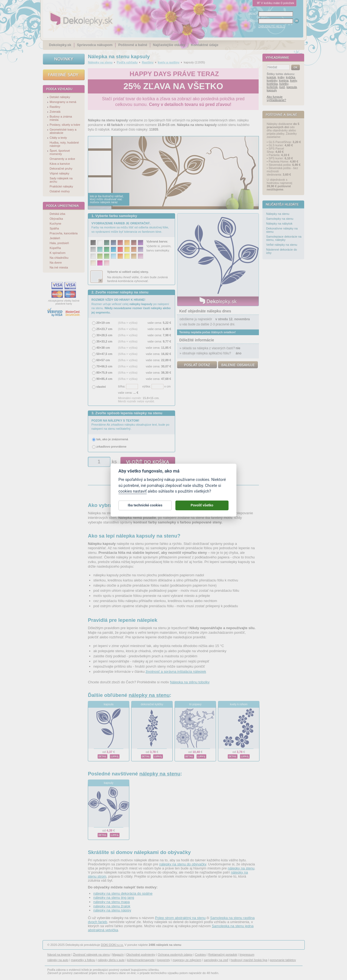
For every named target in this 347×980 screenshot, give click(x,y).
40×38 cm (103, 348)
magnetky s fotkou (83, 960)
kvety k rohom (239, 704)
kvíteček (272, 87)
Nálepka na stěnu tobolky (190, 682)
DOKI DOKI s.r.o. (112, 945)
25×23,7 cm (104, 329)
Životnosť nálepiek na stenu (92, 955)
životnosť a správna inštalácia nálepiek (176, 672)
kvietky (284, 84)
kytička (291, 77)
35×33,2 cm (104, 341)
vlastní (101, 387)
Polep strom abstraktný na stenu (180, 918)
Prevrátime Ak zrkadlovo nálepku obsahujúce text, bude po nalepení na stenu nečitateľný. (130, 425)
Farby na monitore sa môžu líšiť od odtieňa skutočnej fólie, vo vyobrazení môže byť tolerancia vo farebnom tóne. (130, 227)
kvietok (271, 77)
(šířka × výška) (128, 323)
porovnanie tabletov (283, 960)
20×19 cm (103, 323)
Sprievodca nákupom (95, 45)
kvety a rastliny (169, 62)
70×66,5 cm (104, 366)
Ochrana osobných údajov (175, 955)
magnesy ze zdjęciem (187, 960)
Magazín (118, 955)
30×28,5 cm (104, 335)
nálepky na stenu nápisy (112, 910)
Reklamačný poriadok (223, 955)
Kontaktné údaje (205, 45)
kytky (281, 77)
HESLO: (254, 21)
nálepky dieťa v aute (111, 960)
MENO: (253, 14)
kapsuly (109, 783)
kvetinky (272, 80)
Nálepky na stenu (100, 62)
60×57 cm (103, 360)
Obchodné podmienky (141, 955)
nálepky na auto (58, 960)
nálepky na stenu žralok (112, 906)
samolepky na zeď (216, 960)
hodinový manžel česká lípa (249, 960)
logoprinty (164, 960)
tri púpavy (195, 704)
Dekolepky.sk (60, 45)
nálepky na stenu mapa (111, 902)
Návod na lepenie (59, 955)
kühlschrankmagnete (141, 960)
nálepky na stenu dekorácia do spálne (123, 893)
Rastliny (148, 62)
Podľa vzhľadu (127, 62)
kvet (282, 87)
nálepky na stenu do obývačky (183, 864)
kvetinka (272, 84)
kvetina (284, 80)
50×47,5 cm (104, 354)
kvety (293, 80)
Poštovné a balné (133, 45)
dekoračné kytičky (152, 704)
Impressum (247, 955)
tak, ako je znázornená (112, 439)
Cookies (200, 955)
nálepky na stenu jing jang (114, 897)
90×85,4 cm (104, 379)
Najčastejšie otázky (169, 45)
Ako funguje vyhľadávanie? (276, 98)
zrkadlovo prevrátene (111, 447)
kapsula (109, 704)
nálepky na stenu (149, 695)
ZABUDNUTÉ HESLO (272, 26)
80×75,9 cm (104, 373)
